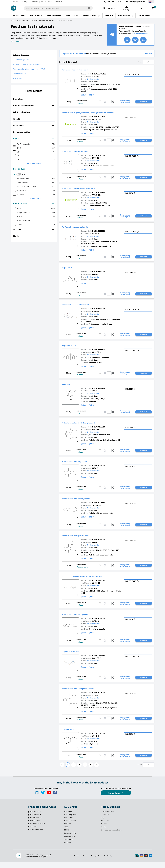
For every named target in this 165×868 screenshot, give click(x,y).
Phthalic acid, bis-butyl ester (81, 465)
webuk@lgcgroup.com (137, 2)
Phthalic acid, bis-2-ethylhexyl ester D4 (88, 426)
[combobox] (56, 8)
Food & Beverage (36, 824)
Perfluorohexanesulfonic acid (81, 228)
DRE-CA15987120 (99, 74)
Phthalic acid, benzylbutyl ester (83, 539)
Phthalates (18, 78)
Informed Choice (70, 839)
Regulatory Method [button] (33, 132)
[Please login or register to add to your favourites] (100, 102)
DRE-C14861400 (98, 391)
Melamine (68, 387)
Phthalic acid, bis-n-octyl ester (82, 619)
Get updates (114, 799)
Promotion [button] (33, 99)
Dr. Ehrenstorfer (93, 79)
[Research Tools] (28, 818)
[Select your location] (151, 2)
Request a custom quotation (111, 836)
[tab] (34, 99)
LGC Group (68, 818)
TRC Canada (69, 845)
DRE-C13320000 (98, 739)
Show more (35, 164)
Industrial (34, 832)
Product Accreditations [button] (33, 106)
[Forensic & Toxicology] (28, 830)
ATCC (66, 833)
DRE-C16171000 (98, 469)
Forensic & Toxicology (38, 830)
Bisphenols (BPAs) (21, 60)
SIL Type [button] (33, 229)
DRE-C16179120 (98, 193)
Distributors (105, 827)
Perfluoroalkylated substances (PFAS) (29, 69)
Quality (25, 2)
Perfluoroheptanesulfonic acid (82, 306)
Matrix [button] (33, 236)
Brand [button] (33, 139)
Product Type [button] (33, 169)
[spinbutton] (109, 102)
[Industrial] (28, 833)
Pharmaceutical (36, 821)
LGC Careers (69, 824)
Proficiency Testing (37, 835)
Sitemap (104, 833)
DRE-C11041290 (98, 661)
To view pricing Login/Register (125, 102)
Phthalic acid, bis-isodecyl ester (83, 502)
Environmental (35, 827)
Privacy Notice (96, 862)
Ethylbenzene (71, 735)
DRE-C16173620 (98, 156)
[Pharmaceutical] (28, 821)
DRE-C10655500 (98, 274)
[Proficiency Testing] (28, 836)
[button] (113, 102)
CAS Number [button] (33, 125)
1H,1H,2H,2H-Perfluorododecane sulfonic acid (93, 580)
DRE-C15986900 (98, 232)
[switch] (19, 174)
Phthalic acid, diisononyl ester (82, 152)
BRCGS (67, 836)
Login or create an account (74, 54)
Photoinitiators (20, 74)
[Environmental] (28, 827)
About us (15, 2)
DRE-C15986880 (98, 311)
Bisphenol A (70, 269)
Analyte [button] (33, 119)
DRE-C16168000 (98, 544)
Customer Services (107, 818)
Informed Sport (70, 842)
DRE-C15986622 (98, 585)
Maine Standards (70, 827)
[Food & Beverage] (28, 824)
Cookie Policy (109, 862)
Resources (34, 2)
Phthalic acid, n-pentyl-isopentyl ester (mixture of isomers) (101, 113)
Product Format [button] (33, 203)
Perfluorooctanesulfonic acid (81, 69)
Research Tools (35, 818)
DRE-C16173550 (98, 506)
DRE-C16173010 (98, 430)
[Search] (87, 8)
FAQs (102, 824)
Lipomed (68, 848)
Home (13, 20)
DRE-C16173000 (98, 698)
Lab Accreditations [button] (33, 112)
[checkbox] (14, 144)
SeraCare (68, 830)
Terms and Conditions (80, 862)
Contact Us (105, 821)
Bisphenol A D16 (73, 348)
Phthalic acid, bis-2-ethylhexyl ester (86, 694)
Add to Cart (144, 102)
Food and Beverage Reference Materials (36, 20)
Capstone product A (75, 656)
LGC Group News (70, 821)
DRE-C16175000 (98, 623)
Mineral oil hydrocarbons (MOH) (27, 64)
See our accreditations (140, 34)
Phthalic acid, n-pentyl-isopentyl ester (87, 189)
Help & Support (46, 2)
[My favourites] (142, 8)
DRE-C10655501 (98, 352)
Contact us (59, 2)
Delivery (104, 830)
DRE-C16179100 (98, 117)
